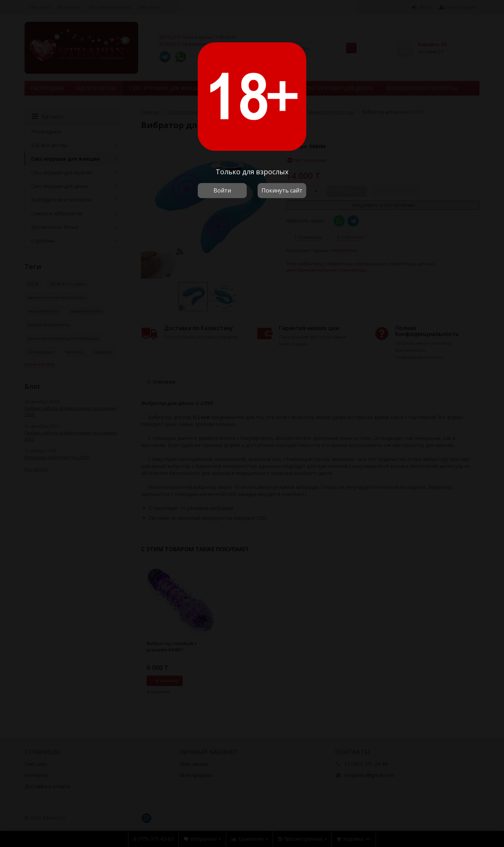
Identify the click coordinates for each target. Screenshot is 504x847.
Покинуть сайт (282, 190)
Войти (222, 190)
